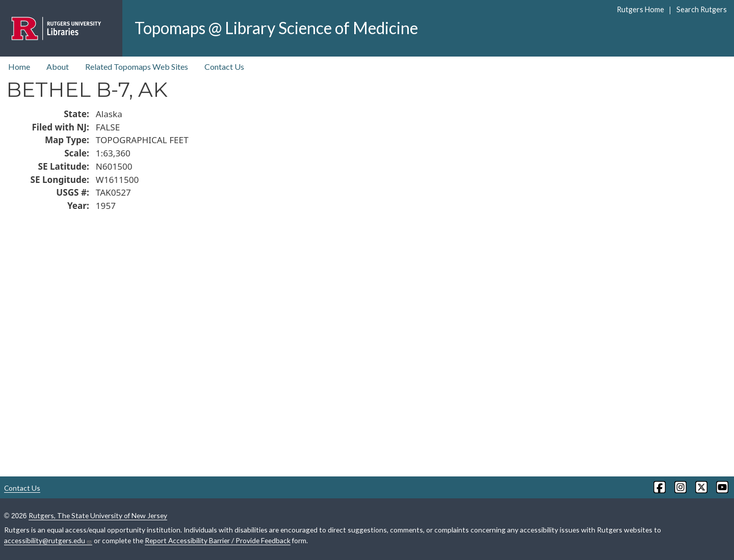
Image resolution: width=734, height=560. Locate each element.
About (58, 66)
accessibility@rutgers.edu (48, 541)
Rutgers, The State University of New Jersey (98, 515)
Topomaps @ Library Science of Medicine (276, 28)
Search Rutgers (702, 9)
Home (19, 66)
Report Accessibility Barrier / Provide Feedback (218, 540)
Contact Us (224, 66)
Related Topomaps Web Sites (137, 66)
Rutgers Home (640, 9)
